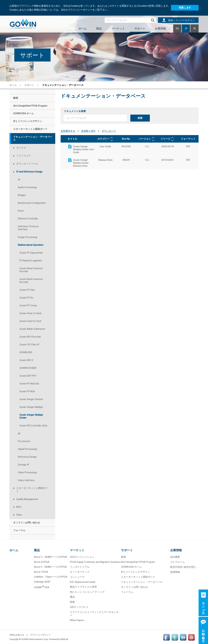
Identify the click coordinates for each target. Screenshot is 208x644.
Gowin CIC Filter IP (29, 345)
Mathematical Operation (31, 245)
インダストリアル (80, 567)
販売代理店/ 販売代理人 (183, 567)
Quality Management (27, 499)
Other (19, 515)
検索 (140, 118)
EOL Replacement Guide (83, 582)
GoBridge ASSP (42, 582)
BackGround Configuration (32, 203)
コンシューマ (77, 577)
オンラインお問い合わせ (134, 587)
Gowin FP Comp (28, 305)
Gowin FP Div (26, 298)
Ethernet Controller (28, 219)
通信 (72, 597)
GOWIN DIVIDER (28, 368)
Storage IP (23, 465)
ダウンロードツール (27, 164)
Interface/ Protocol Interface (28, 228)
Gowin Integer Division (31, 399)
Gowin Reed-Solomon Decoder (31, 281)
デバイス (21, 148)
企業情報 (160, 28)
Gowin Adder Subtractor (32, 329)
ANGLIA (64, 639)
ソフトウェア (24, 156)
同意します (185, 8)
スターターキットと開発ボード (32, 490)
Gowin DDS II (26, 360)
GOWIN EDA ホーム (131, 567)
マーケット (118, 28)
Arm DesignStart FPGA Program (138, 562)
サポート (140, 28)
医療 (72, 602)
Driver (21, 211)
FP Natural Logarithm (31, 261)
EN (177, 28)
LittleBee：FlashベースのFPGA (51, 577)
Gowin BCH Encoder (30, 337)
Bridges (22, 195)
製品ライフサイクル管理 (83, 587)
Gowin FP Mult (27, 391)
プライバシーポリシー (40, 635)
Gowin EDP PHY (28, 376)
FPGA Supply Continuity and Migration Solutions (95, 562)
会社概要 (175, 557)
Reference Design (27, 457)
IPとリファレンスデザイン (136, 572)
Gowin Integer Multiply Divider (31, 416)
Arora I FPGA (41, 572)
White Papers (77, 620)
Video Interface (26, 480)
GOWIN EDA (42, 587)
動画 (123, 557)
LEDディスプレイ (79, 607)
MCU (19, 507)
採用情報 (175, 572)
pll (19, 433)
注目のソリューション (82, 557)
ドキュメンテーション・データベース (63, 85)
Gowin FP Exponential (31, 253)
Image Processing (28, 237)
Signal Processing (27, 449)
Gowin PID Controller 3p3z (33, 426)
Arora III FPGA (42, 562)
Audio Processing (27, 187)
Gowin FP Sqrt (27, 290)
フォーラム (127, 592)
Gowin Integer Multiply (31, 407)
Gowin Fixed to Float (30, 321)
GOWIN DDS (26, 352)
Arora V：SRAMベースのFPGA (50, 557)
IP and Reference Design (29, 172)
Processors (24, 441)
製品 (99, 28)
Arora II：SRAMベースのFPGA (50, 567)
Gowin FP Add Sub (29, 384)
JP (186, 28)
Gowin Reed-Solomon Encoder (31, 270)
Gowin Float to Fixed (30, 313)
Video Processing (27, 472)
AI (19, 180)
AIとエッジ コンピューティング (87, 592)
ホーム (83, 28)
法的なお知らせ (17, 635)
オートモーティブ (80, 572)
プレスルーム (177, 562)
